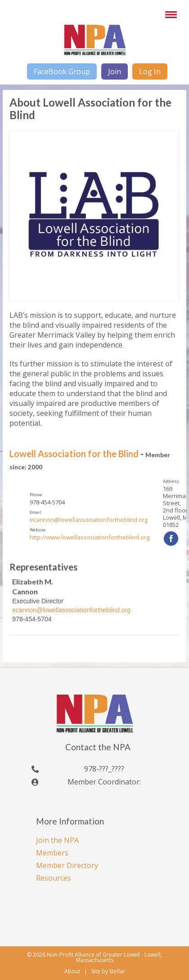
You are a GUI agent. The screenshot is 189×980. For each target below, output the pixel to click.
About (72, 971)
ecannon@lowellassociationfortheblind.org (89, 520)
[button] (169, 14)
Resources (54, 878)
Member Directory (67, 865)
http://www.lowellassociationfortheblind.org (90, 537)
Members (52, 853)
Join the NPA (57, 840)
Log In (150, 71)
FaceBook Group (62, 71)
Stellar (117, 971)
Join (115, 71)
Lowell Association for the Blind (74, 454)
